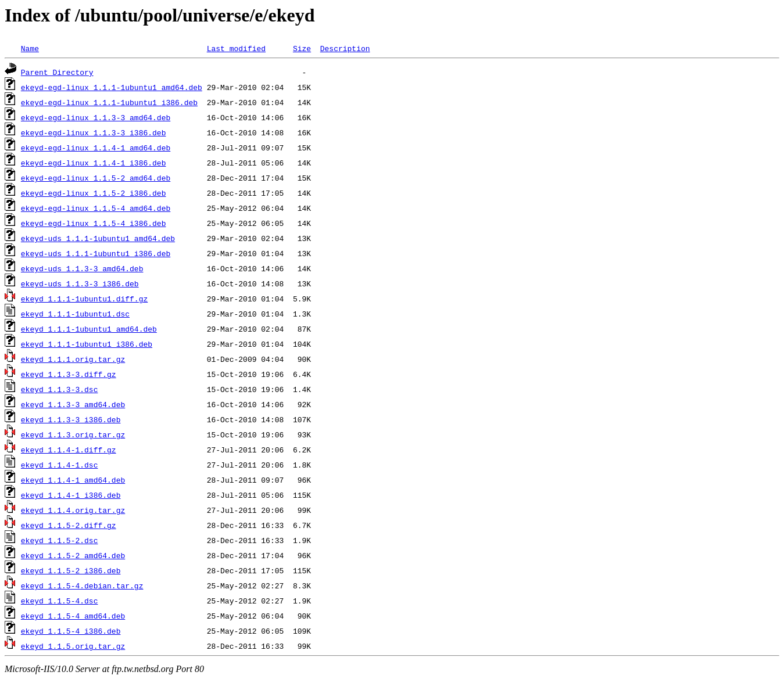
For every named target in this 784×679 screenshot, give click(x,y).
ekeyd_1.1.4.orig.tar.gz (73, 510)
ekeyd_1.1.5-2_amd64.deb (73, 555)
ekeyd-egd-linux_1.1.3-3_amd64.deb (96, 117)
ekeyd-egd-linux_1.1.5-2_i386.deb (94, 193)
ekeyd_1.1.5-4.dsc (60, 601)
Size (302, 48)
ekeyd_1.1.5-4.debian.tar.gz (82, 585)
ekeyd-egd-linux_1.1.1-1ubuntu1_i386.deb (109, 102)
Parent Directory (57, 72)
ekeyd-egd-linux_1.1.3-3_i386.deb (94, 132)
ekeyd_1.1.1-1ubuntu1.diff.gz (84, 299)
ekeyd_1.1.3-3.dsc (60, 389)
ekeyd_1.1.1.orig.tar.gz (73, 359)
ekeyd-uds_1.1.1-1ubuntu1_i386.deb (96, 253)
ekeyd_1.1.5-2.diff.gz (69, 525)
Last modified (236, 48)
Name (30, 48)
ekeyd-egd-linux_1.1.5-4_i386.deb (94, 223)
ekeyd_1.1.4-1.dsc (60, 465)
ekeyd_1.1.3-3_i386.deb (71, 419)
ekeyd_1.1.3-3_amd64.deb (73, 404)
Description (345, 48)
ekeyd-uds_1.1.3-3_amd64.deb (82, 268)
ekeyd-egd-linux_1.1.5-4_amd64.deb (96, 208)
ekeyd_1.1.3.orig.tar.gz (73, 434)
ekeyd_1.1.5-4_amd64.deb (73, 616)
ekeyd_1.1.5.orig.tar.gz (73, 646)
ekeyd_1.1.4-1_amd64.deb (73, 480)
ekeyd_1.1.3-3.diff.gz (69, 374)
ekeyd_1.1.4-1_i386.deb (71, 495)
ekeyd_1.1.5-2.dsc (60, 540)
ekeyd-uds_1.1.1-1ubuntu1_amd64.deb (98, 238)
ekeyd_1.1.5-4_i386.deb (71, 631)
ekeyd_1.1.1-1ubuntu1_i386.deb (87, 344)
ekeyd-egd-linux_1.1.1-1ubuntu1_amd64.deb (112, 87)
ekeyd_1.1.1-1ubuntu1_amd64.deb (89, 329)
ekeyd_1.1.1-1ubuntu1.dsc (75, 314)
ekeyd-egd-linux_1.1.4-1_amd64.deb (96, 148)
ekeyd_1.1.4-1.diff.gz (69, 450)
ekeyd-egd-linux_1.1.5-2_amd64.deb (96, 178)
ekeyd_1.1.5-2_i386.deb (71, 570)
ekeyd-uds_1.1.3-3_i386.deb (80, 283)
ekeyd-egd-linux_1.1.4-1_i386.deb (94, 163)
